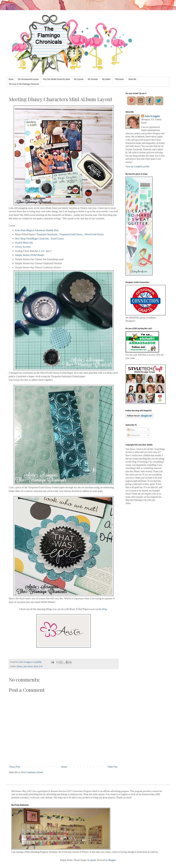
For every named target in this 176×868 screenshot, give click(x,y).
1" (51, 251)
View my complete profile (137, 167)
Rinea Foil (38, 666)
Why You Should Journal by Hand (56, 79)
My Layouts (79, 79)
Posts (131, 430)
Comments (134, 435)
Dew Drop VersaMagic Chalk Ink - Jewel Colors (40, 238)
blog (104, 609)
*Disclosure (119, 79)
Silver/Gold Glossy (94, 234)
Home (11, 79)
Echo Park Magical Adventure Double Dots (37, 230)
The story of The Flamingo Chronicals (24, 84)
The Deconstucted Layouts (28, 79)
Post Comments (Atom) (32, 772)
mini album (28, 666)
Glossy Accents (23, 247)
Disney (19, 666)
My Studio (106, 79)
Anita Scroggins (152, 116)
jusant (93, 860)
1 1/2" (42, 251)
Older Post (113, 767)
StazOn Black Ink (24, 243)
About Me (132, 79)
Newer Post (15, 767)
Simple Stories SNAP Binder (30, 255)
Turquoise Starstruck (47, 234)
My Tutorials (93, 79)
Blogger (112, 860)
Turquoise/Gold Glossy (71, 234)
